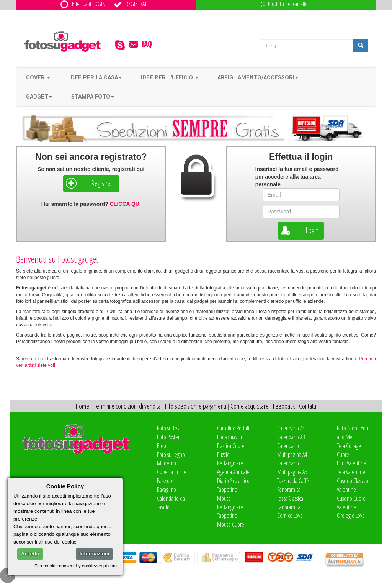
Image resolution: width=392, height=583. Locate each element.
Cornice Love (290, 516)
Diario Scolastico (233, 481)
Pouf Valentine (351, 463)
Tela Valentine (351, 472)
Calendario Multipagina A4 (292, 450)
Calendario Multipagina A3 (292, 467)
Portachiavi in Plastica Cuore (231, 441)
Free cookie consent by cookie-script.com (76, 566)
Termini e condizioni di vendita (127, 406)
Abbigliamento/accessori (258, 77)
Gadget (39, 97)
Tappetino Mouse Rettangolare (230, 498)
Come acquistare (250, 406)
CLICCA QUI (125, 204)
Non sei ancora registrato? (91, 157)
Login (299, 230)
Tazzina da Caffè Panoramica (293, 485)
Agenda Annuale (233, 472)
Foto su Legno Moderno (171, 459)
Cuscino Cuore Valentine (351, 503)
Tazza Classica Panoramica (290, 503)
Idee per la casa (96, 77)
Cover (38, 77)
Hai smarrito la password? (91, 204)
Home (82, 406)
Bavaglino (167, 489)
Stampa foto (93, 97)
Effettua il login (301, 157)
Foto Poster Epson (168, 441)
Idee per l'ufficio (170, 77)
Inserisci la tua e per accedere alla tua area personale (297, 177)
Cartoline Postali (233, 428)
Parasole (165, 481)
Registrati (89, 183)
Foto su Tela (169, 428)
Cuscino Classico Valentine (353, 485)
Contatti (308, 406)
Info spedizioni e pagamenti (196, 406)
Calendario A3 (291, 437)
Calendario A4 (291, 428)
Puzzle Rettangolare (230, 459)
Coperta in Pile (172, 472)
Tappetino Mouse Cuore (231, 520)
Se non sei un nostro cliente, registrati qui (91, 169)
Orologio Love (351, 516)
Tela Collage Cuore (349, 450)
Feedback (284, 406)
